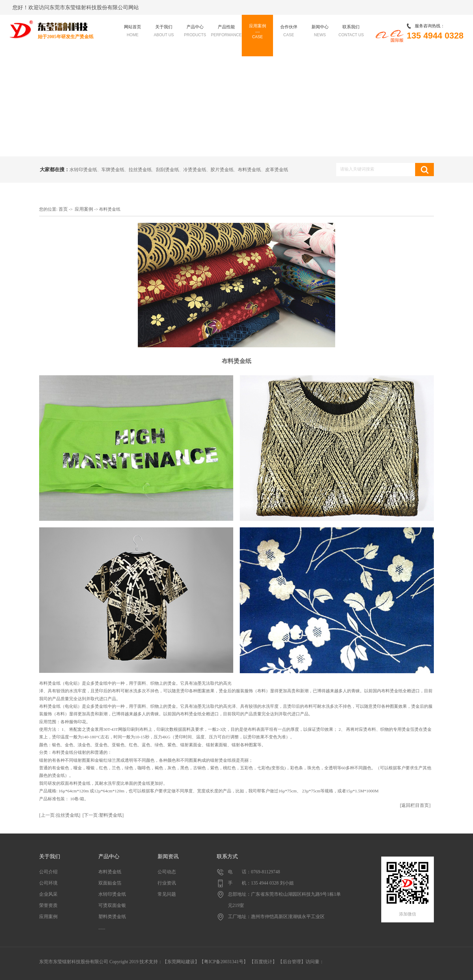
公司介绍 (48, 872)
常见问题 (167, 894)
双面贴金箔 (110, 883)
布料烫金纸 (249, 170)
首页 (63, 209)
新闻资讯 (168, 856)
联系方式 (227, 856)
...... (102, 928)
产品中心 (109, 856)
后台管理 (292, 962)
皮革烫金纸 (277, 170)
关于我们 (50, 856)
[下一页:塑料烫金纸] (103, 815)
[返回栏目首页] (415, 805)
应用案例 (84, 209)
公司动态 (167, 872)
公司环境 (48, 883)
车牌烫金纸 (113, 170)
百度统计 (263, 962)
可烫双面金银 (112, 905)
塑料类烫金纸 (112, 917)
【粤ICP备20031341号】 (224, 962)
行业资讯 (167, 883)
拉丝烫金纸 (140, 170)
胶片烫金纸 (222, 170)
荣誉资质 (48, 905)
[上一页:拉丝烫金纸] (60, 815)
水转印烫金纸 (83, 170)
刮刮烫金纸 (167, 170)
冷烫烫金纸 (195, 170)
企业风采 (48, 894)
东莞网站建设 (181, 962)
